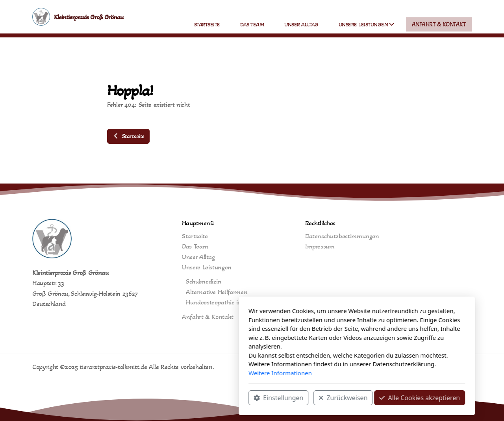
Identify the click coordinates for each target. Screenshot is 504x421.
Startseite (128, 136)
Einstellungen (174, 398)
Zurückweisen (238, 398)
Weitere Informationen (175, 373)
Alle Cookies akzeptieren (315, 398)
